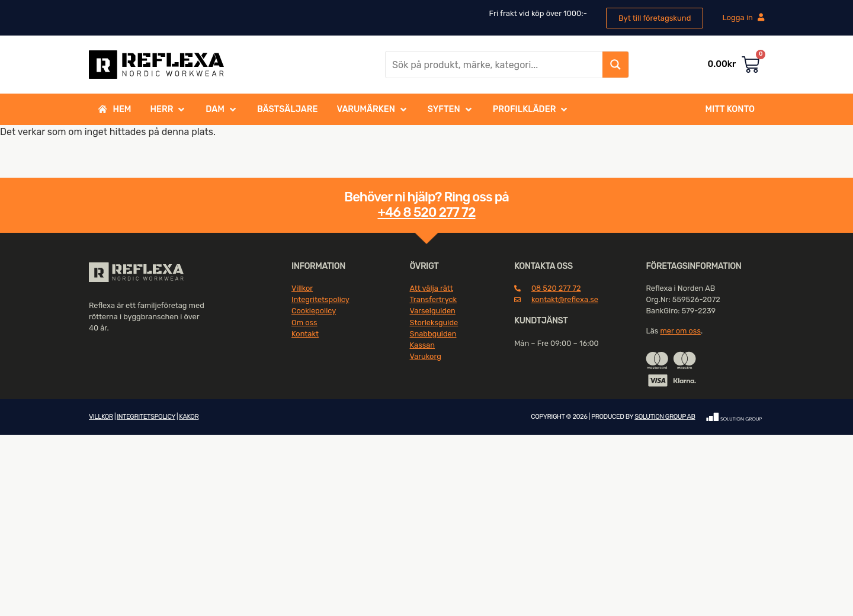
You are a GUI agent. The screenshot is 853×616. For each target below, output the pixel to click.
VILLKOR (101, 417)
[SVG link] (136, 272)
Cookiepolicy (314, 311)
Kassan (423, 345)
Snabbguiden (433, 334)
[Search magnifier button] (615, 65)
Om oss (304, 323)
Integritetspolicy (320, 299)
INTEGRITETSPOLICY (146, 417)
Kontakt (305, 334)
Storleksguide (434, 323)
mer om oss (680, 331)
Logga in (743, 17)
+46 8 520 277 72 (426, 212)
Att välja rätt (432, 288)
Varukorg (426, 356)
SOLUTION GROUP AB (665, 417)
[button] (169, 110)
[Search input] (495, 65)
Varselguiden (433, 311)
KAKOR (189, 417)
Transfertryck (434, 299)
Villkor (302, 288)
